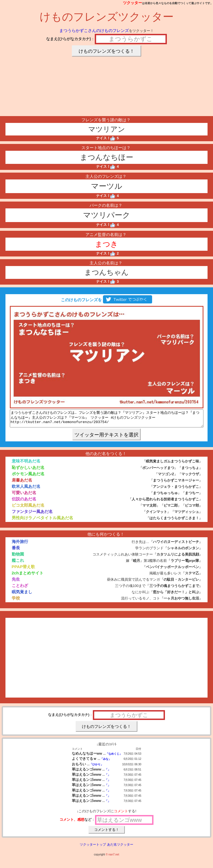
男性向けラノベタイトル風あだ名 (42, 521)
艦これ (18, 564)
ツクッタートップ (93, 848)
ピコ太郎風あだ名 (28, 508)
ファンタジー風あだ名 (32, 515)
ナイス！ (106, 138)
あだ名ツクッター (120, 848)
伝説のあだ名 (24, 502)
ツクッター (132, 3)
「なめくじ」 (114, 757)
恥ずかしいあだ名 (28, 471)
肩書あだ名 (22, 483)
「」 (108, 773)
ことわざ (20, 589)
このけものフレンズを (106, 300)
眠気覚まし (22, 595)
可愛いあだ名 (24, 496)
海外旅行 (20, 545)
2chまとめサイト (28, 576)
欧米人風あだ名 (26, 490)
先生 (16, 582)
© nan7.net (112, 858)
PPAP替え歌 (23, 570)
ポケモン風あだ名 (28, 477)
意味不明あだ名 (26, 464)
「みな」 (106, 762)
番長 (16, 551)
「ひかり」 (96, 768)
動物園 (18, 557)
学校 (16, 601)
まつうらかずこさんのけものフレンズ (94, 30)
